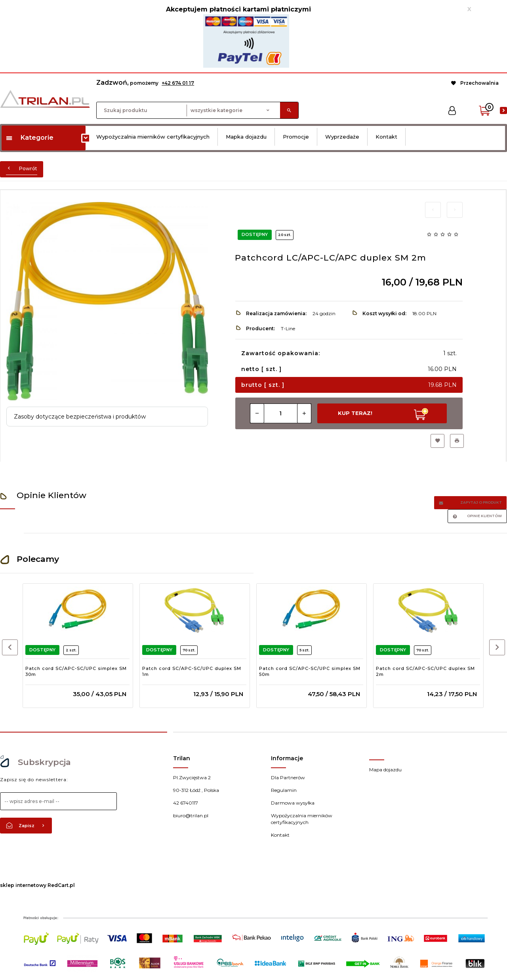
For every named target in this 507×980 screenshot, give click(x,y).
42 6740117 (186, 803)
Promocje (296, 137)
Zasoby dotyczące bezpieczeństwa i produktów (80, 417)
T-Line (288, 328)
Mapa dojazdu (385, 770)
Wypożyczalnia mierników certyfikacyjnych (153, 137)
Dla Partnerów (288, 777)
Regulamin (284, 790)
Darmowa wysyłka (293, 803)
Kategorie (30, 138)
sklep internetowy (23, 885)
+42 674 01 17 (178, 83)
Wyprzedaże (342, 137)
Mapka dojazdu (246, 137)
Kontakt (386, 137)
